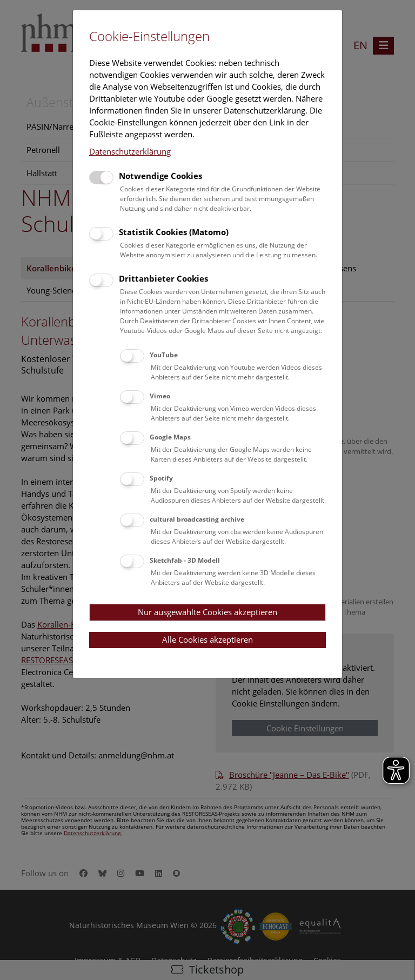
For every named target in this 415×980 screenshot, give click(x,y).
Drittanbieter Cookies (163, 278)
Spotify (161, 478)
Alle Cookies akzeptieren (207, 639)
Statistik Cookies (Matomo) (174, 232)
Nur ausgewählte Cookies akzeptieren (207, 612)
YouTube (164, 355)
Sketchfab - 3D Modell (185, 560)
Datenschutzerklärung (130, 151)
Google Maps (170, 437)
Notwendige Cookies (160, 176)
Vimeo (160, 396)
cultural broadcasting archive (197, 519)
